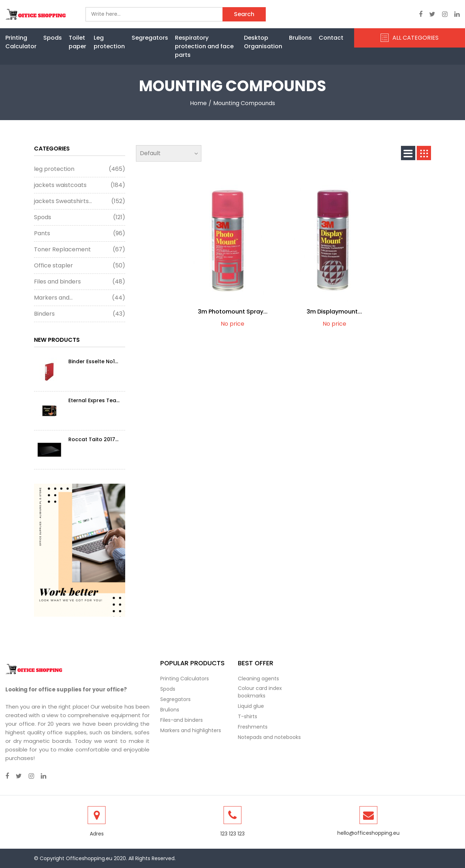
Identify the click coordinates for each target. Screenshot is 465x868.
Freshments (253, 727)
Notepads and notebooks (269, 737)
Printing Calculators (185, 679)
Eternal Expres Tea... (94, 400)
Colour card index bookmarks (260, 692)
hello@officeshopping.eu (368, 833)
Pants (80, 233)
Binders (80, 314)
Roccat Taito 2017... (93, 439)
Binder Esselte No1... (93, 361)
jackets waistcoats (80, 185)
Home (198, 103)
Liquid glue (251, 706)
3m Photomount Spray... (233, 312)
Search (244, 14)
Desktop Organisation (263, 42)
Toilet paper (77, 42)
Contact (331, 38)
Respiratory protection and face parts (204, 46)
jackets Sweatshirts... (80, 201)
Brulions (300, 38)
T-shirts (248, 716)
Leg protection (109, 42)
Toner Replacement (80, 250)
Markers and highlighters (191, 730)
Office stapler (80, 266)
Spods (53, 38)
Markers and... (80, 298)
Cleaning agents (258, 679)
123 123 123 (232, 834)
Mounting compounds (244, 103)
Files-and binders (182, 720)
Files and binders (80, 282)
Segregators (150, 38)
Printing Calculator (21, 42)
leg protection (80, 169)
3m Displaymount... (334, 312)
